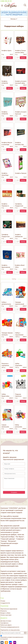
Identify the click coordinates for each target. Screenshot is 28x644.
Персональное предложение (9, 609)
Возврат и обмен (5, 613)
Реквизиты (4, 611)
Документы (4, 618)
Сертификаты (4, 623)
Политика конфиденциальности (10, 627)
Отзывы (3, 601)
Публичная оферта (6, 625)
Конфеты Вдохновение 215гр (6, 267)
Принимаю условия (12, 638)
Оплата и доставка (6, 615)
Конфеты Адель (7, 50)
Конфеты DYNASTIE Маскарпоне (6, 114)
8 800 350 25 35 (6, 1)
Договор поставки (6, 621)
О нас (2, 598)
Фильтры (14, 19)
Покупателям (4, 606)
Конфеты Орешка (21, 173)
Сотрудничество (5, 603)
